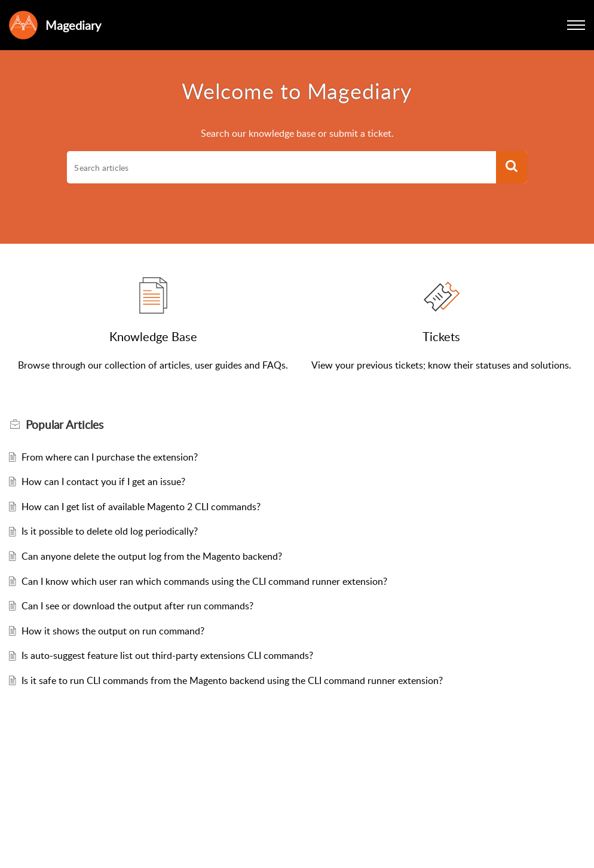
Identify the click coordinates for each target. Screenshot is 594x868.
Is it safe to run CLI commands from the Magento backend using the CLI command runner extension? (232, 680)
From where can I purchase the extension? (110, 457)
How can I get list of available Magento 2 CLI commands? (141, 507)
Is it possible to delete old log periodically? (110, 531)
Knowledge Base (153, 336)
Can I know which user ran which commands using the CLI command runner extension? (204, 581)
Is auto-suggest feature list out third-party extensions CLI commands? (167, 655)
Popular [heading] (65, 425)
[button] (576, 25)
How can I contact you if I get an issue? (103, 481)
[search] (281, 167)
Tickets (441, 336)
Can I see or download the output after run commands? (137, 606)
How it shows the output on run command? (113, 631)
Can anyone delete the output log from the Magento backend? (152, 556)
